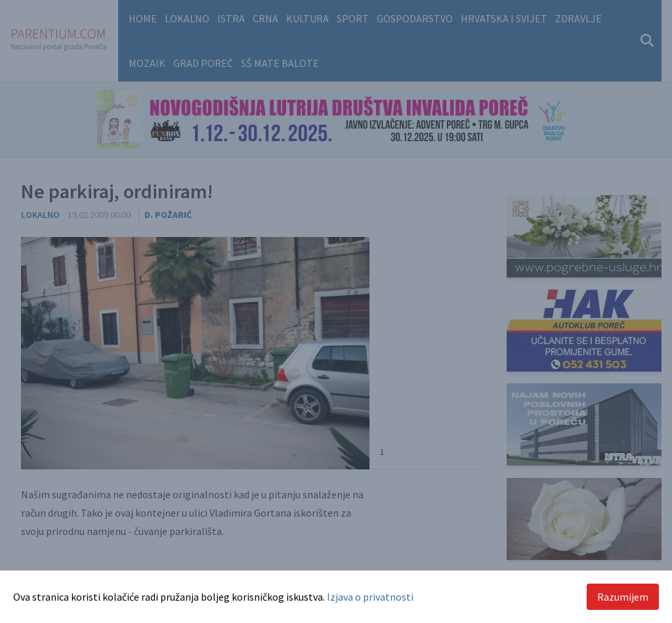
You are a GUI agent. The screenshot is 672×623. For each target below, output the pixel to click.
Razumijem (623, 597)
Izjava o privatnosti (370, 597)
